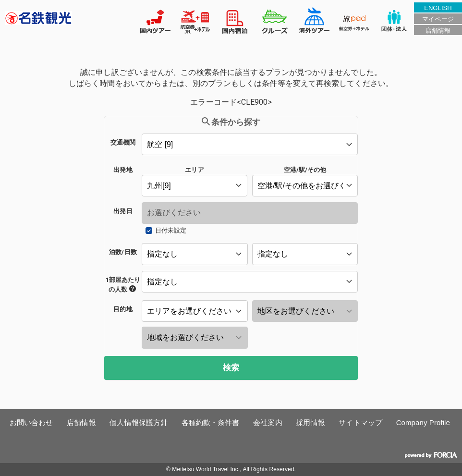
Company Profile (423, 422)
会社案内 (267, 422)
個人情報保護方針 (139, 422)
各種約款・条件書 (211, 422)
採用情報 (310, 422)
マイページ (438, 19)
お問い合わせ (31, 422)
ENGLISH (438, 8)
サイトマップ (360, 422)
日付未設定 (171, 230)
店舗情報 (438, 31)
